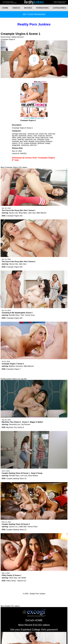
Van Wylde (22, 578)
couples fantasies (30, 143)
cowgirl (48, 143)
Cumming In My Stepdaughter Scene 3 (17, 313)
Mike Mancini (41, 213)
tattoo (14, 138)
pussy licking (40, 141)
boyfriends (22, 136)
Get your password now (37, 167)
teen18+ (49, 136)
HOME (5, 8)
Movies (28, 8)
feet (21, 141)
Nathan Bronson (18, 37)
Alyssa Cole (13, 213)
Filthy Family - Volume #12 (16, 581)
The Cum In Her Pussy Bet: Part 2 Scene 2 (18, 262)
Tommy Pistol (32, 527)
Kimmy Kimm (6, 37)
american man (33, 134)
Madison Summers (16, 366)
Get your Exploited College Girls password (34, 630)
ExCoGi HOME (34, 620)
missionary (25, 145)
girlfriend (41, 143)
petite (19, 138)
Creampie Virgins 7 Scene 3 (13, 364)
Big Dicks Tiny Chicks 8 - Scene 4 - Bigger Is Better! (22, 422)
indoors (15, 143)
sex (35, 139)
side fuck (33, 145)
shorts (30, 136)
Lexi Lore (24, 476)
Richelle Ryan (14, 315)
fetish (26, 141)
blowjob (31, 141)
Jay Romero (26, 424)
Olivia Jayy (13, 578)
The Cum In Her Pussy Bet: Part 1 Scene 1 (18, 210)
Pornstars (42, 8)
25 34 (21, 143)
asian (24, 138)
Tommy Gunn (30, 315)
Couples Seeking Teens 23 (16, 479)
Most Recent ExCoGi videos (34, 625)
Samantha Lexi (15, 424)
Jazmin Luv (13, 527)
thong (37, 138)
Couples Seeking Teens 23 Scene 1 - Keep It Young (22, 473)
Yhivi (22, 315)
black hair (31, 138)
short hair (52, 134)
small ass (41, 136)
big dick (15, 136)
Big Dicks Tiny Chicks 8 (15, 427)
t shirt (35, 136)
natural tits (29, 139)
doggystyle (16, 145)
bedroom (49, 141)
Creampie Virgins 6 (8, 39)
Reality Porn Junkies (34, 24)
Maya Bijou (23, 213)
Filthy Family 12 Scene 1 (11, 575)
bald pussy (45, 138)
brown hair (43, 134)
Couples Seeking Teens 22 (16, 530)
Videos (16, 8)
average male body (19, 134)
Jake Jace (32, 213)
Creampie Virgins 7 (13, 369)
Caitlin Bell (22, 527)
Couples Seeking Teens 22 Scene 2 (16, 524)
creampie (41, 139)
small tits (21, 139)
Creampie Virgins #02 (14, 216)
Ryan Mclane (33, 476)
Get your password (34, 14)
